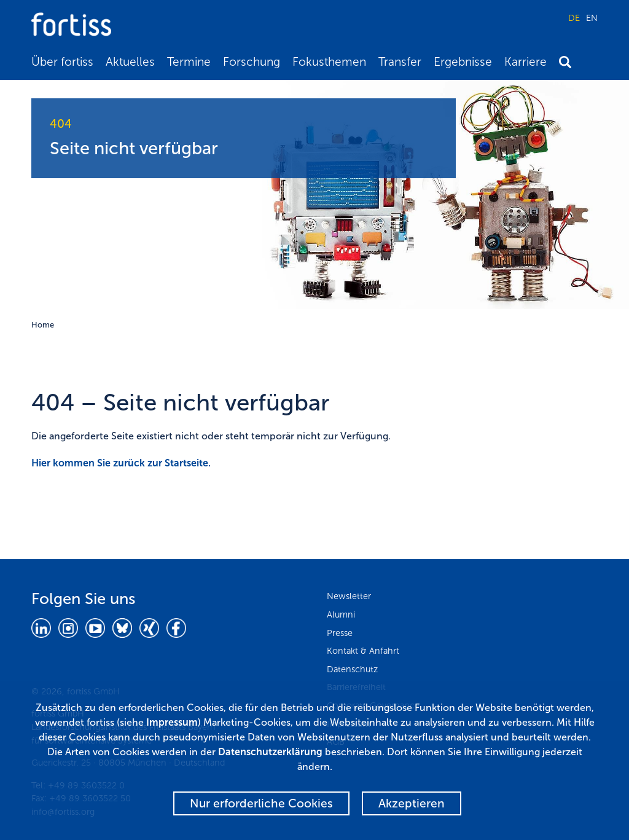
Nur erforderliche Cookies (261, 803)
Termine (189, 62)
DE (574, 18)
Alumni (341, 614)
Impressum (172, 722)
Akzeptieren (412, 803)
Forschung (252, 62)
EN (592, 18)
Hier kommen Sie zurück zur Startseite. (121, 463)
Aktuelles (130, 62)
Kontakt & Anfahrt (363, 651)
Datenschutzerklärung (270, 752)
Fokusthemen (329, 62)
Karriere (525, 62)
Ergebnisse (463, 62)
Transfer (400, 62)
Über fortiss (62, 62)
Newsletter (349, 596)
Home (43, 325)
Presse (340, 633)
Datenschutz (352, 669)
